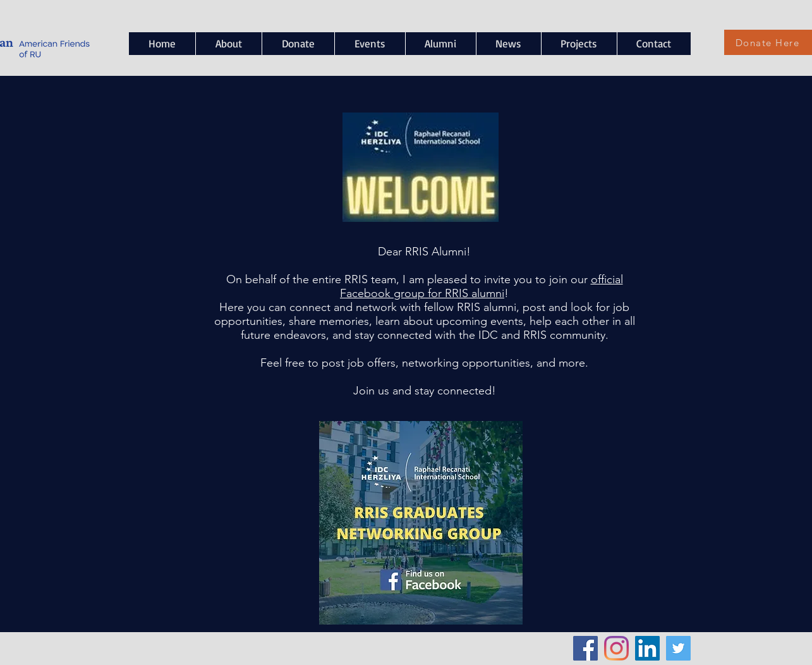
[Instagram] (616, 648)
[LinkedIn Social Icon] (647, 648)
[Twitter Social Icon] (678, 648)
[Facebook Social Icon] (585, 648)
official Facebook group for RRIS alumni (482, 286)
